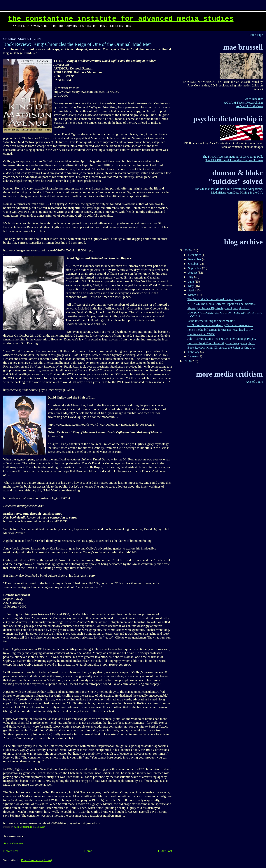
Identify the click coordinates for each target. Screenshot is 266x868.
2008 (188, 361)
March (192, 295)
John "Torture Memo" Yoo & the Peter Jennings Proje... (222, 339)
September (195, 268)
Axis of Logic (254, 382)
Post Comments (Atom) (36, 860)
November (195, 259)
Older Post (165, 851)
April (192, 290)
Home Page (256, 35)
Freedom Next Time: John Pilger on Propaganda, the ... (221, 343)
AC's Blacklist (254, 99)
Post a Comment (14, 843)
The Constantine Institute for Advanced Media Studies (121, 19)
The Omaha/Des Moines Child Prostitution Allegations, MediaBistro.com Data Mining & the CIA (229, 191)
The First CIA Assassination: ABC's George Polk (233, 157)
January (193, 356)
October (193, 264)
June (191, 282)
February (194, 352)
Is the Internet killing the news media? (211, 321)
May (191, 286)
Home (88, 851)
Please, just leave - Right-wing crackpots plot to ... (218, 308)
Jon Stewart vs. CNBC (201, 334)
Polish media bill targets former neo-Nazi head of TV (220, 330)
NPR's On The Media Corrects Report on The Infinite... (221, 304)
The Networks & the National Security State (215, 299)
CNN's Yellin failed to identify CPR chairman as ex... (220, 325)
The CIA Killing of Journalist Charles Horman (234, 160)
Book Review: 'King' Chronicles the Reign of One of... (221, 348)
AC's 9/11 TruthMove (249, 106)
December (195, 255)
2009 (188, 250)
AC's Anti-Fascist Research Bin (243, 103)
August (193, 273)
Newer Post (11, 851)
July (191, 277)
